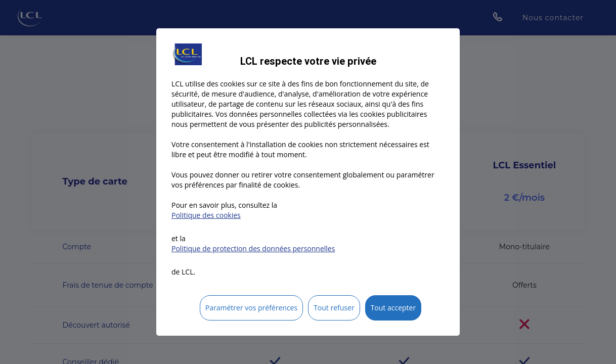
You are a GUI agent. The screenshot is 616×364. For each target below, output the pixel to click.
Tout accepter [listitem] (393, 308)
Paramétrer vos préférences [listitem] (251, 308)
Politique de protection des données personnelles (253, 248)
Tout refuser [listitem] (334, 308)
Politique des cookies (206, 215)
